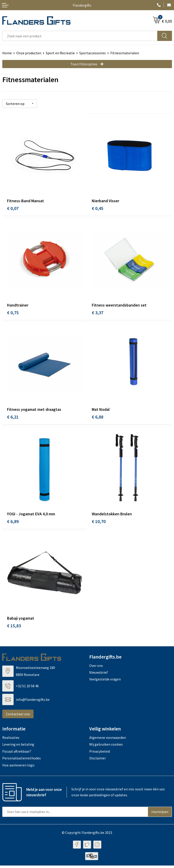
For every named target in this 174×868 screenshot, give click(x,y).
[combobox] (80, 36)
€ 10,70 (99, 523)
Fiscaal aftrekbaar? (17, 754)
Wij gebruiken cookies (106, 747)
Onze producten (29, 53)
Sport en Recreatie (60, 53)
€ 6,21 (13, 418)
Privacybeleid (100, 754)
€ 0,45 (98, 208)
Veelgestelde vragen (105, 682)
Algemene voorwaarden (108, 740)
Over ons (96, 668)
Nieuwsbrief (99, 675)
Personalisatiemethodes (22, 761)
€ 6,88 (98, 418)
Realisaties (11, 740)
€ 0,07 (13, 208)
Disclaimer (98, 761)
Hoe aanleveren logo (18, 767)
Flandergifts (82, 5)
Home (7, 53)
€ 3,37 (98, 313)
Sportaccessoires (93, 53)
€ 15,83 (14, 628)
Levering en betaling (18, 747)
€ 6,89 (13, 523)
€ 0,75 (13, 313)
